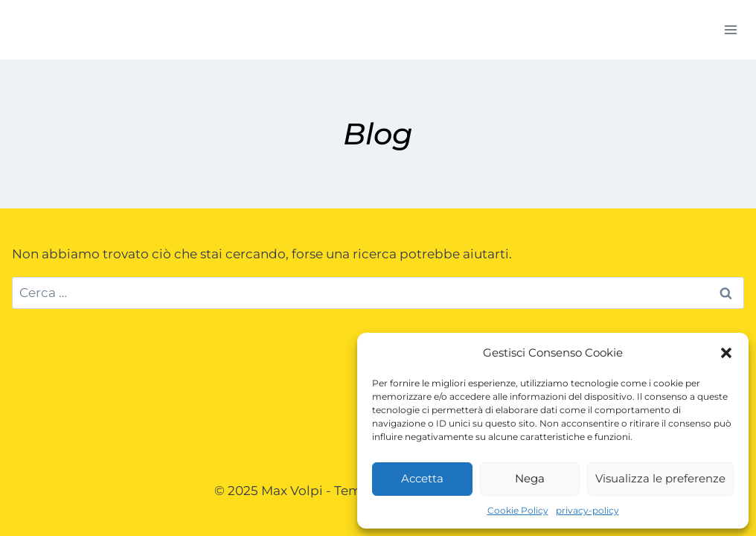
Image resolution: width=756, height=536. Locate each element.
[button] (726, 353)
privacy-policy (587, 510)
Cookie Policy (518, 510)
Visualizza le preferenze (660, 478)
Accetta (422, 478)
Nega (530, 478)
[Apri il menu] (730, 29)
